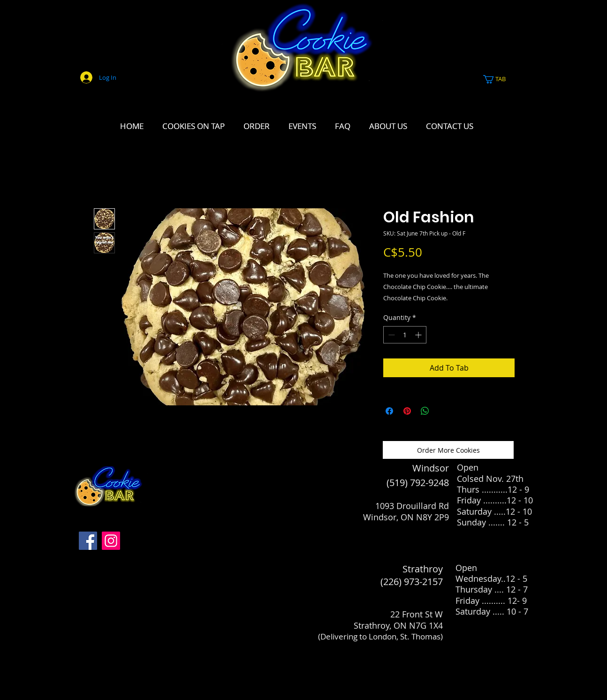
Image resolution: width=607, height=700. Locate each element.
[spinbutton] (405, 335)
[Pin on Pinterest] (407, 411)
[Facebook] (88, 541)
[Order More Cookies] (448, 450)
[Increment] (419, 335)
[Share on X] (443, 411)
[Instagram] (111, 541)
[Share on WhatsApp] (425, 411)
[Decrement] (391, 335)
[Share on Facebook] (389, 411)
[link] (500, 79)
